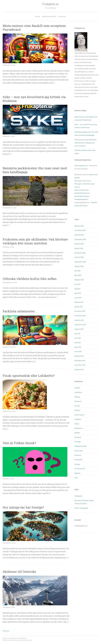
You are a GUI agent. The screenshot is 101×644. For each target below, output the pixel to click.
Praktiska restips (49, 16)
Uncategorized (80, 469)
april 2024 (78, 275)
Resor (38, 16)
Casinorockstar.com (82, 190)
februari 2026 (79, 226)
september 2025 (80, 239)
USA (76, 478)
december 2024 (80, 253)
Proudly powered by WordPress (15, 638)
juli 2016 (77, 334)
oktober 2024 (79, 257)
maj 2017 (78, 289)
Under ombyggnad (81, 508)
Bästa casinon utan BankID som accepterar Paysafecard (34, 28)
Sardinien (78, 455)
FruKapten (78, 496)
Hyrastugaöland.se (81, 166)
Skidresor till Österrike (19, 572)
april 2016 (78, 347)
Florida (77, 406)
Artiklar (62, 16)
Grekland (78, 419)
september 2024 (80, 262)
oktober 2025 (79, 235)
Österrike (78, 437)
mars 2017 (78, 298)
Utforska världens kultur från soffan (30, 279)
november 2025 (80, 230)
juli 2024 (77, 271)
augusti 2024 (79, 266)
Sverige (77, 464)
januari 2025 (79, 248)
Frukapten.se (50, 4)
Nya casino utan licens (83, 181)
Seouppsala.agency (81, 199)
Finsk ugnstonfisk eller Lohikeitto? (29, 376)
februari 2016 (79, 356)
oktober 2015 (79, 369)
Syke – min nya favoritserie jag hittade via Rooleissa (34, 99)
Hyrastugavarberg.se (82, 196)
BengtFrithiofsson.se (82, 193)
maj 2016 (78, 342)
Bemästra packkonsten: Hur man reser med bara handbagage (35, 170)
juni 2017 (78, 284)
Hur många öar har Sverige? (23, 507)
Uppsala (77, 473)
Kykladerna (79, 428)
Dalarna (77, 397)
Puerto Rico (79, 451)
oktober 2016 (79, 320)
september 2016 (80, 325)
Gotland (77, 410)
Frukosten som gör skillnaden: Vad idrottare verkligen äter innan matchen (35, 241)
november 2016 (80, 316)
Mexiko (77, 433)
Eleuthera (78, 401)
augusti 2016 (79, 329)
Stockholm (78, 460)
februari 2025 (79, 244)
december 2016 (80, 311)
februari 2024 (79, 280)
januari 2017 (79, 307)
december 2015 (80, 360)
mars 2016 (78, 351)
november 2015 (80, 365)
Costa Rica (78, 392)
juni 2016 (78, 338)
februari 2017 (79, 302)
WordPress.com (26, 640)
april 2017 (78, 293)
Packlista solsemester (19, 311)
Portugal (78, 442)
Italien (77, 424)
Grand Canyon (79, 415)
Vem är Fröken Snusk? (19, 443)
